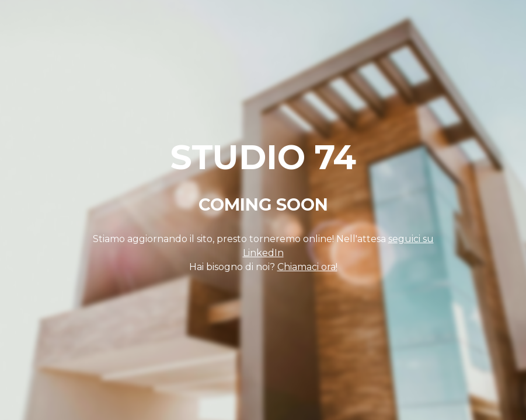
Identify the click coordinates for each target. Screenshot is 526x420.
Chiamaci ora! (307, 267)
